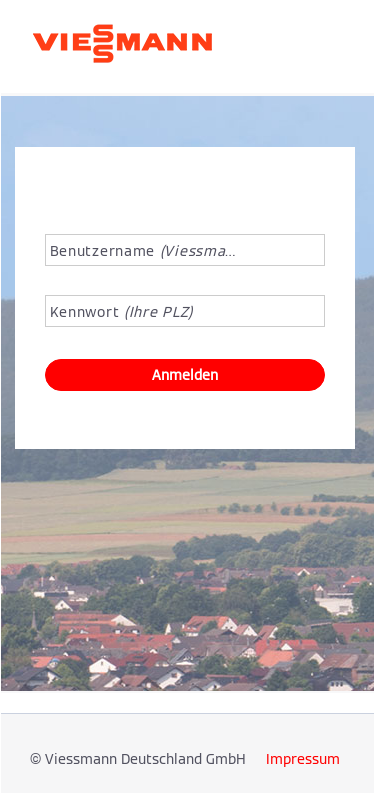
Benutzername (143, 251)
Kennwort (121, 312)
